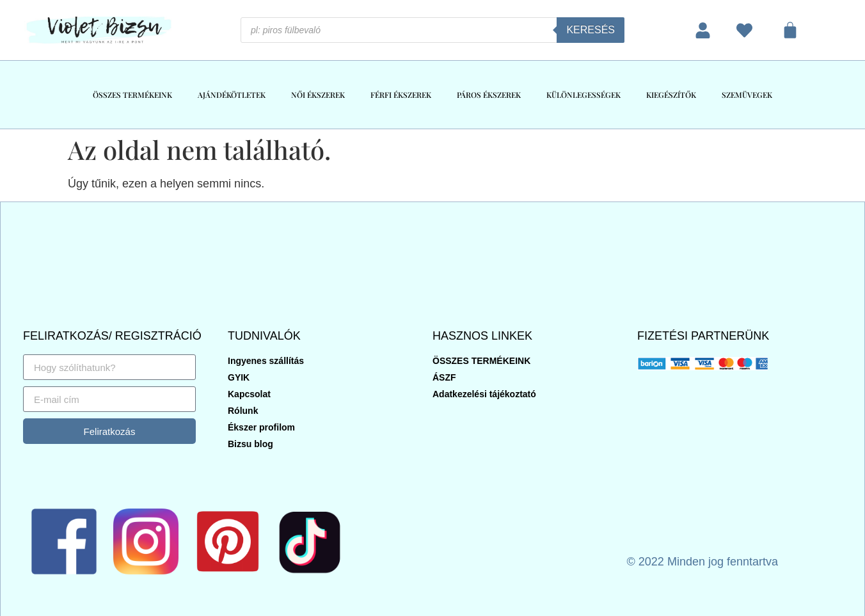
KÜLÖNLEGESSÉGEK (583, 95)
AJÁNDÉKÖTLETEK (232, 95)
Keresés (591, 30)
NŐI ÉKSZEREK (318, 95)
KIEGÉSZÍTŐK (671, 95)
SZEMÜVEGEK (747, 95)
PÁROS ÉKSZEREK (489, 95)
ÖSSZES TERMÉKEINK (132, 95)
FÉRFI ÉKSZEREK (401, 95)
